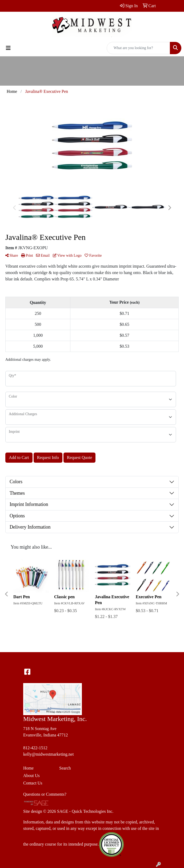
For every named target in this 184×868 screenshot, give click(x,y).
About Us (31, 776)
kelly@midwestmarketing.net (48, 754)
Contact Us (33, 783)
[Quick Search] (138, 48)
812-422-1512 (35, 748)
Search (65, 768)
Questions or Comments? (45, 794)
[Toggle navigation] (8, 48)
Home (28, 768)
